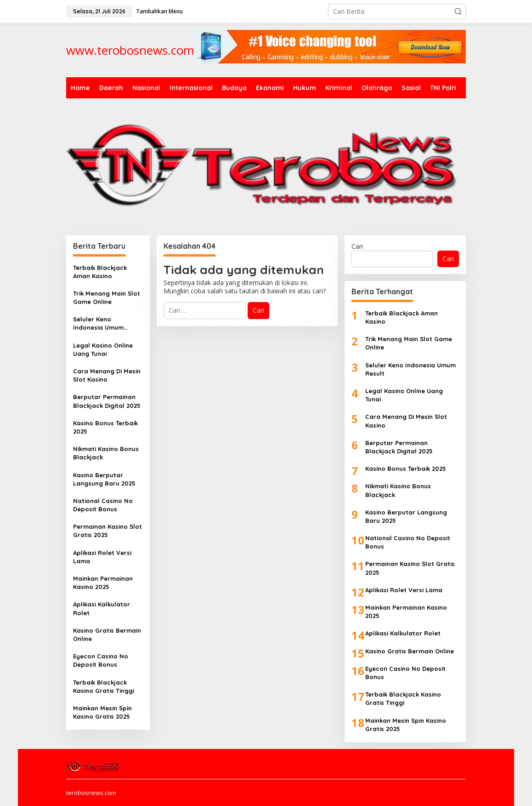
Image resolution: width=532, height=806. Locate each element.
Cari (357, 246)
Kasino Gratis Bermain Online (107, 635)
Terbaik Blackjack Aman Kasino (100, 272)
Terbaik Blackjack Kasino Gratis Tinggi (104, 686)
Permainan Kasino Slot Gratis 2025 (108, 531)
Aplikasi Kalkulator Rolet (102, 608)
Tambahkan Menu (159, 11)
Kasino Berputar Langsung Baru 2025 (104, 479)
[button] (458, 11)
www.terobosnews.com (130, 50)
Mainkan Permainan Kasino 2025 (103, 583)
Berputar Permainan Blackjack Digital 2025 (107, 401)
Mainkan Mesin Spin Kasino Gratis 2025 (102, 712)
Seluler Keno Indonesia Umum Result (98, 323)
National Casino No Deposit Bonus (103, 505)
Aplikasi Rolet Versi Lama (102, 557)
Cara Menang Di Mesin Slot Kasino (107, 375)
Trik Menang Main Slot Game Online (107, 297)
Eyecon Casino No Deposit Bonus (101, 660)
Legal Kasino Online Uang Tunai (103, 349)
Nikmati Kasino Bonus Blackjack (106, 453)
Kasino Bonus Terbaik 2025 (105, 427)
